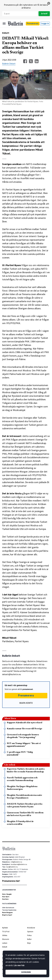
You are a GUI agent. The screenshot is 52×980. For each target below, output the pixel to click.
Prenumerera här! (11, 881)
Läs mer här (19, 965)
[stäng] (49, 3)
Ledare (5, 943)
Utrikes (5, 935)
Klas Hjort (6, 897)
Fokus (29, 935)
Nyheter (5, 928)
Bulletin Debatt (9, 64)
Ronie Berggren (7, 912)
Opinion (30, 932)
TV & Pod (6, 932)
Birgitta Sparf (7, 915)
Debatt (6, 33)
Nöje (29, 943)
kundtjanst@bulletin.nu (19, 864)
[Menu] (4, 24)
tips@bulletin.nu (12, 867)
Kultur (29, 939)
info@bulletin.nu (16, 862)
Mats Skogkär (7, 894)
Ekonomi (6, 939)
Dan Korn (5, 899)
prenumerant (28, 689)
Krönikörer (31, 928)
